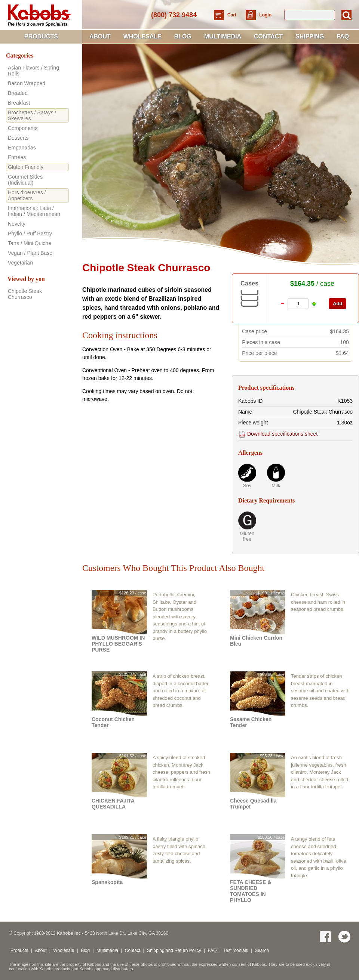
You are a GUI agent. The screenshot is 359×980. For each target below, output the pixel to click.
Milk (276, 486)
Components (23, 128)
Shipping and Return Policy (174, 950)
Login (265, 15)
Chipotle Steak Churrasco (25, 294)
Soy (247, 486)
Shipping (310, 36)
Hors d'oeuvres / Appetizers (27, 195)
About (100, 36)
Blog (183, 36)
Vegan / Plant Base (30, 253)
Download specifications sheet (278, 434)
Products (41, 36)
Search (262, 950)
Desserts (18, 138)
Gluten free (247, 536)
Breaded (18, 93)
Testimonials (236, 950)
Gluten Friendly (26, 167)
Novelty (17, 224)
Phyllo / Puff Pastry (30, 234)
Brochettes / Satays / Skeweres (32, 115)
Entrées (17, 157)
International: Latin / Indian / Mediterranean (34, 211)
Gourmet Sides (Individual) (25, 180)
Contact (268, 36)
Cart (232, 15)
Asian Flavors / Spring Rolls (33, 71)
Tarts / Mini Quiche (30, 243)
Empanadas (22, 148)
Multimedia (223, 36)
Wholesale (142, 36)
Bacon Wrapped (27, 83)
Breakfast (19, 103)
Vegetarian (20, 263)
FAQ (343, 36)
